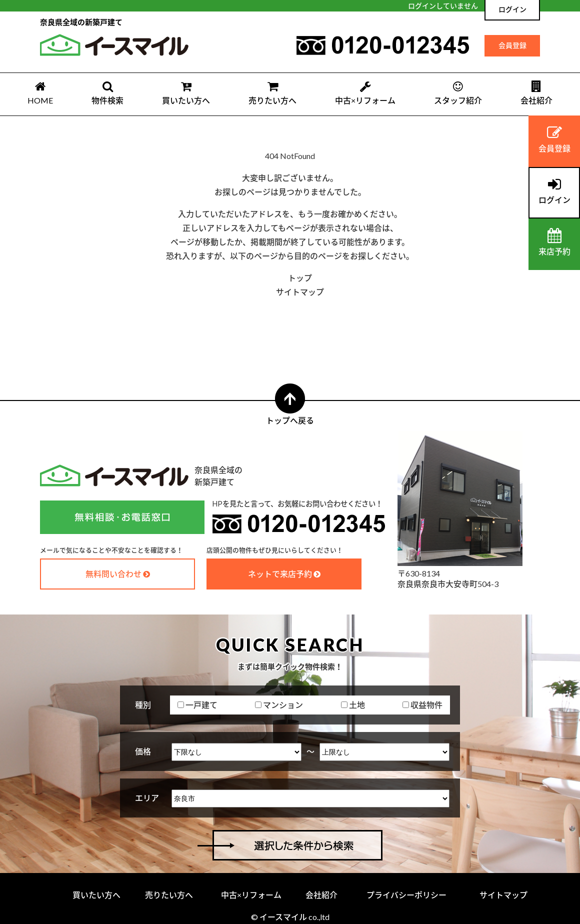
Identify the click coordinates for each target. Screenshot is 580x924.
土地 (353, 705)
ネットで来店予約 (280, 574)
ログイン (512, 9)
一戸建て (197, 705)
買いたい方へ (186, 93)
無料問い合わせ (113, 574)
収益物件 (422, 705)
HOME (40, 93)
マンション (279, 705)
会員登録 (512, 45)
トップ (300, 278)
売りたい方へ (272, 93)
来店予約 (554, 242)
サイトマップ (300, 292)
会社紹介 (536, 93)
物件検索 (107, 93)
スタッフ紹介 (458, 93)
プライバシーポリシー (406, 895)
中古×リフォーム (365, 93)
